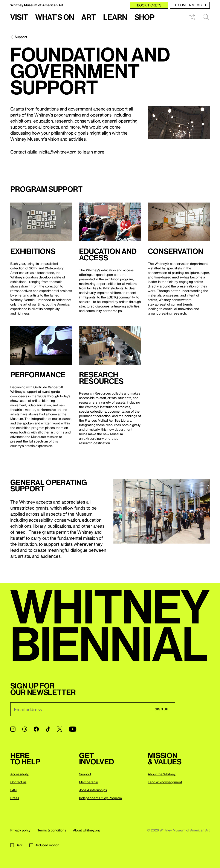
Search (206, 17)
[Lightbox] (179, 122)
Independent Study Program (100, 798)
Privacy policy (20, 830)
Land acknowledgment (165, 782)
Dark (16, 845)
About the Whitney (162, 774)
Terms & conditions (52, 830)
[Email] (79, 709)
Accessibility (19, 774)
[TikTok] (48, 729)
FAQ (13, 790)
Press (15, 798)
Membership (89, 782)
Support (21, 37)
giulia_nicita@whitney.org (52, 152)
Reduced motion (44, 845)
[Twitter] (60, 729)
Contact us (18, 782)
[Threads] (25, 729)
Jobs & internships (93, 790)
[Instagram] (13, 729)
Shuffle (192, 17)
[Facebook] (36, 729)
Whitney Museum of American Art (37, 5)
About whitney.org (87, 830)
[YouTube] (73, 729)
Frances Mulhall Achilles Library (108, 420)
